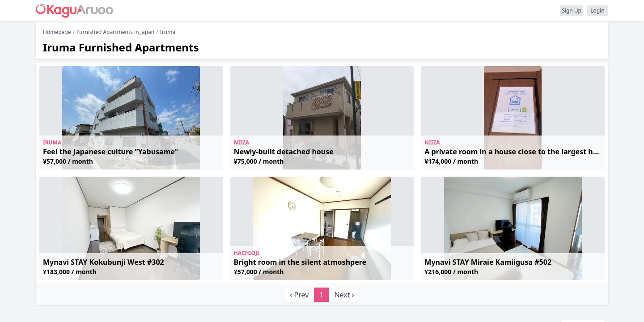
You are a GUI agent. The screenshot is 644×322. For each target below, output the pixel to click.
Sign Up (572, 11)
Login (597, 11)
